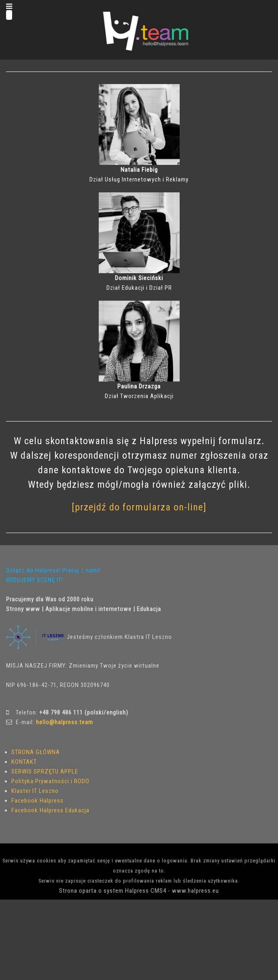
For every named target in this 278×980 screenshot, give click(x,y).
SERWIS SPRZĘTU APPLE (45, 771)
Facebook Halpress (37, 801)
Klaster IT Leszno (35, 791)
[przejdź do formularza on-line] (139, 507)
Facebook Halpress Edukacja (50, 810)
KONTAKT (24, 762)
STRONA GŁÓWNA (36, 752)
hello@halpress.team (65, 722)
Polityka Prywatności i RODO (50, 781)
